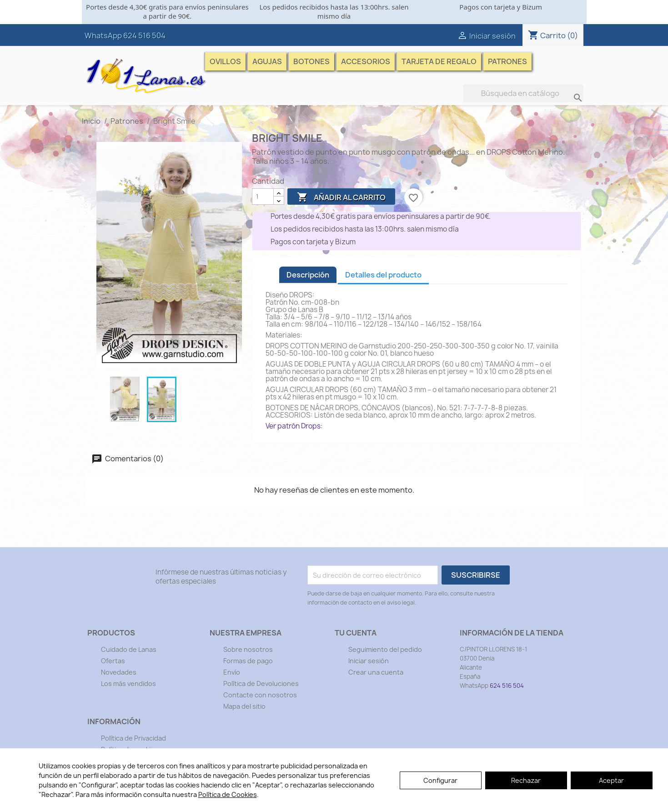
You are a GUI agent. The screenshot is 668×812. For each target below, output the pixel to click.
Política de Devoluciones (261, 683)
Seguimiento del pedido (385, 649)
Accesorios (366, 61)
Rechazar (526, 780)
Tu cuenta (356, 633)
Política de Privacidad (133, 738)
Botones (311, 61)
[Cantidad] (263, 197)
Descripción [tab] (308, 275)
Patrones (507, 61)
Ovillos (225, 61)
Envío (232, 672)
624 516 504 (144, 35)
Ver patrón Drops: (294, 426)
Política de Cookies (228, 794)
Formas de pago (248, 661)
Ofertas (113, 661)
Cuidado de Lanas (129, 649)
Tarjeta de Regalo (439, 61)
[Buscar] (523, 93)
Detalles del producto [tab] (383, 275)
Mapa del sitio (244, 706)
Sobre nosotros (248, 649)
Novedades (119, 672)
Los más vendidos (128, 683)
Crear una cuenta (376, 672)
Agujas (267, 61)
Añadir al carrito (341, 197)
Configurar (440, 780)
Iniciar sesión (369, 661)
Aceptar (611, 780)
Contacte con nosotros (260, 695)
